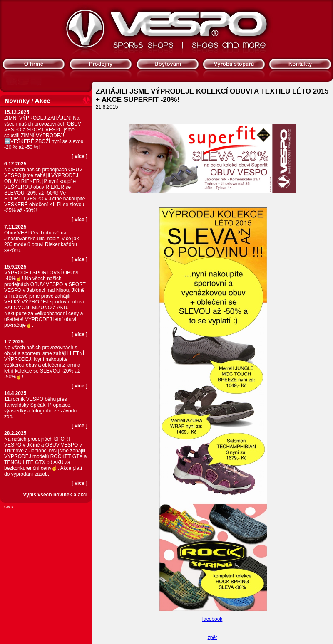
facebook (212, 619)
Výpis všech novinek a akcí (55, 495)
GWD (9, 507)
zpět (212, 637)
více (79, 156)
